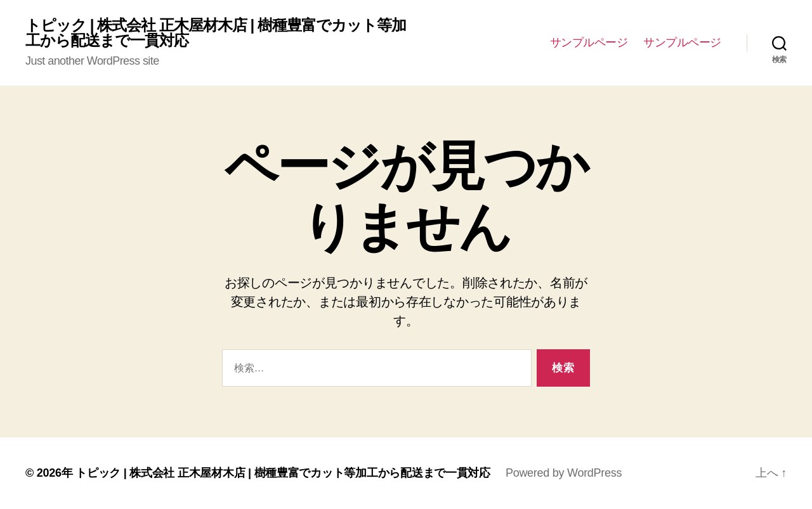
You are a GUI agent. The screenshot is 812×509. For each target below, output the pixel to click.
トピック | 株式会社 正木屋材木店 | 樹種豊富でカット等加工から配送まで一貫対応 (216, 33)
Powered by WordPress (564, 473)
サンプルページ (589, 42)
